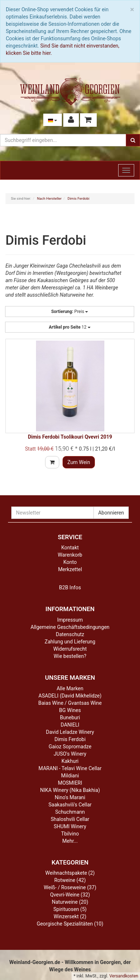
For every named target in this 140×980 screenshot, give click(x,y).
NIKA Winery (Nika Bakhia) (70, 790)
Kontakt (70, 548)
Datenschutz (70, 634)
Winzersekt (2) (70, 916)
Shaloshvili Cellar (70, 819)
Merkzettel (70, 569)
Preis (70, 312)
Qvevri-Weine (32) (70, 895)
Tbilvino (70, 834)
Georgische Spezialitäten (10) (70, 924)
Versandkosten (124, 976)
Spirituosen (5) (70, 909)
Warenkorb (70, 555)
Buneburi (70, 717)
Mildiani (70, 776)
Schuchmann (70, 812)
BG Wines (70, 710)
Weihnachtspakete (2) (70, 873)
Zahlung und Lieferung (70, 642)
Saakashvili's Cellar (70, 805)
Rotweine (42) (70, 880)
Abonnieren (111, 513)
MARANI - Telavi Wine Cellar (70, 768)
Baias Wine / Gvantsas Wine (70, 703)
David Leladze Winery (70, 732)
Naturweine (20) (70, 902)
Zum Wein (79, 462)
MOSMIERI (70, 783)
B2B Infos (70, 587)
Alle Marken (70, 688)
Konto (70, 562)
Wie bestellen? (70, 656)
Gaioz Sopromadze (70, 747)
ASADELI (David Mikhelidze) (70, 696)
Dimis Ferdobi (70, 739)
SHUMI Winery (70, 826)
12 (70, 327)
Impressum (70, 620)
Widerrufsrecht (70, 649)
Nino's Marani (70, 797)
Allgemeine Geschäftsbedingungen (70, 627)
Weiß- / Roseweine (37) (70, 887)
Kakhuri (70, 761)
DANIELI (70, 725)
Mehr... (70, 841)
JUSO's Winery (70, 754)
